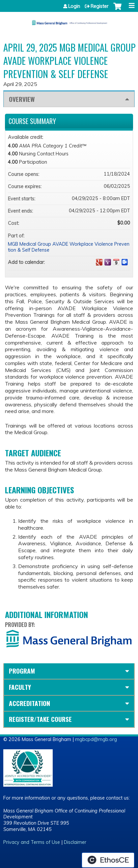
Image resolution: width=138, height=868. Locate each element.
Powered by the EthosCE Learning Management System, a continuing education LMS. (108, 860)
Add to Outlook (125, 262)
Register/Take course (40, 719)
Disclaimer (75, 842)
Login (74, 6)
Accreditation (29, 703)
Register (99, 6)
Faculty (20, 687)
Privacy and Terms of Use (32, 842)
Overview (22, 99)
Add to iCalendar (116, 262)
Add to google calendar (99, 262)
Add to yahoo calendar (108, 262)
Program (22, 671)
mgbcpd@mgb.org (96, 739)
